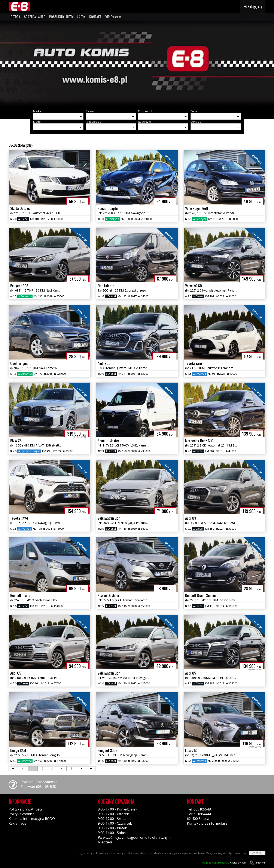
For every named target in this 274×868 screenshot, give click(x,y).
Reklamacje (18, 823)
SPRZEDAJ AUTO (35, 17)
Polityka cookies (22, 814)
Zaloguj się (253, 6)
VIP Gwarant (113, 17)
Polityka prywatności (25, 809)
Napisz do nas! (223, 863)
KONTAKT (95, 17)
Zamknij (257, 853)
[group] (137, 64)
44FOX (81, 17)
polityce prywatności (236, 853)
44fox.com (257, 863)
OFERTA (15, 17)
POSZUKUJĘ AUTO (61, 17)
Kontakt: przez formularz (207, 823)
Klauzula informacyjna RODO (32, 819)
